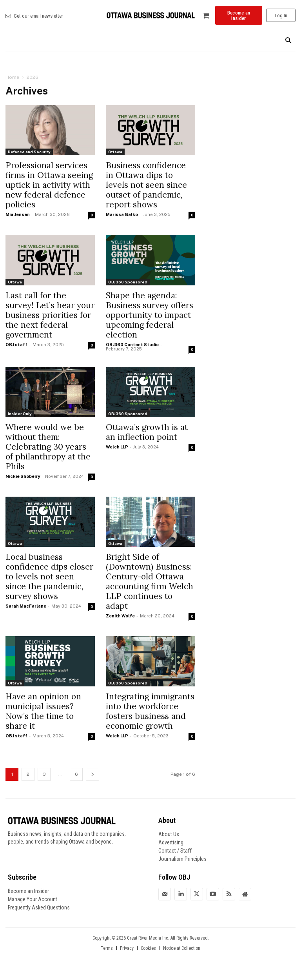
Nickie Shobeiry (23, 476)
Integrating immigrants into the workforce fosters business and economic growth (150, 711)
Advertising (171, 842)
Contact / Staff (175, 851)
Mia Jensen (18, 214)
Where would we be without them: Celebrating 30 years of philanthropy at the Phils (48, 447)
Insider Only (20, 414)
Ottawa (115, 152)
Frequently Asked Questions (39, 907)
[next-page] (92, 774)
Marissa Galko (122, 214)
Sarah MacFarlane (26, 606)
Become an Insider (28, 891)
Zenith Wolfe (120, 616)
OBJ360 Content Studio (132, 345)
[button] (288, 41)
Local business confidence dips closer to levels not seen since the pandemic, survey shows (49, 576)
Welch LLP (117, 447)
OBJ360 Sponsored (128, 282)
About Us (169, 834)
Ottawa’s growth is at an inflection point (147, 432)
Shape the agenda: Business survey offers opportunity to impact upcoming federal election (150, 315)
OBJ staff (16, 345)
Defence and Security (29, 152)
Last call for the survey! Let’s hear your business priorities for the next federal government (50, 315)
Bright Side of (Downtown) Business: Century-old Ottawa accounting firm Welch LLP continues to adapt (150, 581)
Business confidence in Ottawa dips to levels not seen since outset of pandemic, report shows (146, 185)
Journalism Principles (182, 859)
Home (12, 77)
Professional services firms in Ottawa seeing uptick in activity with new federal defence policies (49, 185)
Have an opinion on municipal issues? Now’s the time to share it (43, 711)
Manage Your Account (33, 899)
